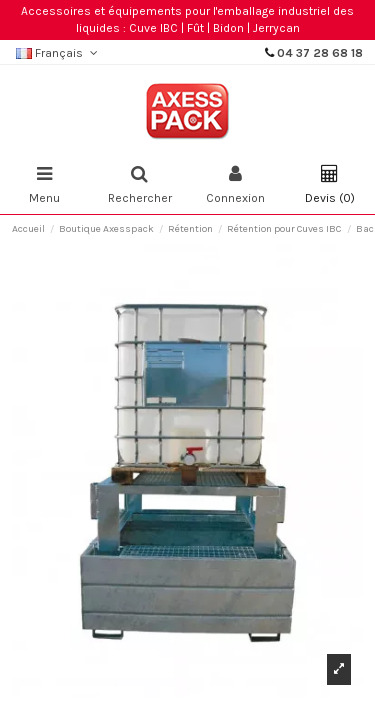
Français (58, 53)
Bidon (228, 28)
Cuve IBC (153, 28)
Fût (195, 28)
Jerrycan (276, 28)
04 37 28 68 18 (320, 53)
